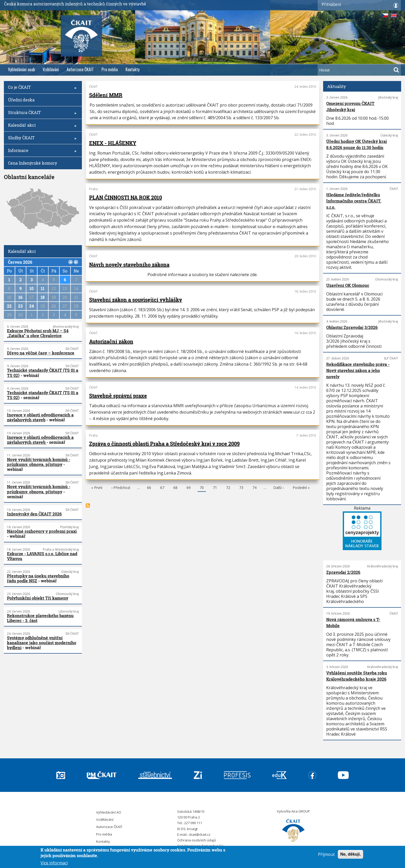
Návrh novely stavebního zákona (129, 264)
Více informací (54, 863)
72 (228, 488)
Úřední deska (21, 100)
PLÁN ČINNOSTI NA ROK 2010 (126, 197)
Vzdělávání (51, 69)
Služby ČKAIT (41, 139)
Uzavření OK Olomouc (348, 285)
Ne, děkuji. (351, 854)
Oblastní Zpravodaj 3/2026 (352, 327)
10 (32, 288)
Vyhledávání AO (109, 812)
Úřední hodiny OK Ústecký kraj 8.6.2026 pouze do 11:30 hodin (357, 144)
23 (20, 306)
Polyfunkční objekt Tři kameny (38, 598)
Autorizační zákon (111, 341)
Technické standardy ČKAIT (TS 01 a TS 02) (43, 373)
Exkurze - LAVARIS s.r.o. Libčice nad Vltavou (42, 556)
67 (162, 488)
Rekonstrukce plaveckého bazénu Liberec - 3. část (40, 618)
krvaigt (192, 829)
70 (202, 488)
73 (241, 488)
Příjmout (326, 854)
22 (9, 306)
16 (20, 297)
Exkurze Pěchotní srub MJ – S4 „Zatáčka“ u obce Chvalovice (38, 333)
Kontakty (133, 69)
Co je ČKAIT (41, 89)
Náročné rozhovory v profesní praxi (42, 531)
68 (175, 488)
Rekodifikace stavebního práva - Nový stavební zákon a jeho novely (358, 370)
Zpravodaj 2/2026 (343, 572)
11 (43, 288)
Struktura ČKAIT (41, 114)
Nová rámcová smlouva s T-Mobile (353, 622)
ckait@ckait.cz (200, 834)
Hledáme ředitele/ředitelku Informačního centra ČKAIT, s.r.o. (354, 201)
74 (254, 488)
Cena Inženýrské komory (33, 163)
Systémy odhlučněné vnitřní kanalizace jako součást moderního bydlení (42, 643)
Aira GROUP (301, 811)
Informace (41, 152)
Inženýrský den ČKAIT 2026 (34, 514)
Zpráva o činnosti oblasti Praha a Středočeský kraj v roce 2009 (164, 444)
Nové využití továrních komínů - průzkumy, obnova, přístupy (39, 462)
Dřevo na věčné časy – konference (41, 353)
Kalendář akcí (41, 127)
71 (215, 488)
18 (43, 297)
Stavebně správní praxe (118, 396)
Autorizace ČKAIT (80, 69)
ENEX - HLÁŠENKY (113, 143)
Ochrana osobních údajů (197, 840)
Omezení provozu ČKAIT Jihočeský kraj (350, 106)
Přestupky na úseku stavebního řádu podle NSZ (38, 578)
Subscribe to (88, 505)
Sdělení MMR (106, 95)
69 (189, 488)
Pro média (110, 69)
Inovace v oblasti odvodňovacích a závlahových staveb (40, 417)
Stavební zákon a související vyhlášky (136, 300)
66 (149, 488)
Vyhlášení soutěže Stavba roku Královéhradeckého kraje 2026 (357, 676)
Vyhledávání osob (21, 69)
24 (32, 306)
